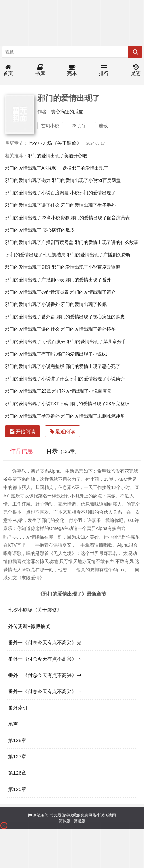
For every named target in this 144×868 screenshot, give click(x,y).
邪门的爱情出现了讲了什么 (32, 205)
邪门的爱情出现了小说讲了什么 (37, 379)
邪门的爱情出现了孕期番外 (32, 416)
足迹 (136, 70)
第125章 (17, 789)
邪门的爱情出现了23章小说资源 (37, 218)
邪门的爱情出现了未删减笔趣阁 (93, 416)
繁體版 (79, 821)
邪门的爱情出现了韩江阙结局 (36, 255)
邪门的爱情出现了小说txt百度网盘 (86, 180)
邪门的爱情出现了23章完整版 (99, 404)
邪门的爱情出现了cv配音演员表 (37, 292)
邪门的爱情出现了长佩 (84, 304)
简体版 (65, 821)
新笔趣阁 (41, 815)
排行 (104, 70)
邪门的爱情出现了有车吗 (30, 354)
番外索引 (18, 708)
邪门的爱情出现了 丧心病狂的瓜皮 (40, 230)
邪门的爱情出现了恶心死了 (93, 366)
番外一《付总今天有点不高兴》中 (45, 675)
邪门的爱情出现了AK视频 (31, 168)
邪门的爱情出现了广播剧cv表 (35, 280)
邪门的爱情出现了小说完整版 (35, 366)
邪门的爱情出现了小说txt (82, 354)
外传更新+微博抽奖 (29, 626)
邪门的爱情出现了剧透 (28, 267)
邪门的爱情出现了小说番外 (32, 304)
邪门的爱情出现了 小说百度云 (35, 342)
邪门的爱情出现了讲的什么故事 (107, 242)
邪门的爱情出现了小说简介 (97, 379)
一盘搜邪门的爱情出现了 (83, 168)
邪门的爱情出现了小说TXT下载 (36, 404)
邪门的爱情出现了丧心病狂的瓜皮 (91, 317)
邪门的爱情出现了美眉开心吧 (57, 156)
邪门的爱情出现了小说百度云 (82, 391)
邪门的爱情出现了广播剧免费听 (99, 255)
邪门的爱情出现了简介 (93, 292)
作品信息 (22, 451)
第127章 (17, 757)
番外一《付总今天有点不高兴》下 (45, 659)
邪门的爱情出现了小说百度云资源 (86, 267)
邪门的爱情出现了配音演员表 (100, 218)
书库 (40, 70)
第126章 (17, 773)
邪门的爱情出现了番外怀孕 (88, 329)
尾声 (13, 724)
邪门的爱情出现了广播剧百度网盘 (39, 242)
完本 (72, 70)
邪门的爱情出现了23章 (28, 391)
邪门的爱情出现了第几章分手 (96, 342)
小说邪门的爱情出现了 (93, 193)
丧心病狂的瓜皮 (67, 112)
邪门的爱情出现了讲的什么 (32, 329)
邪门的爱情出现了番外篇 (30, 317)
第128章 (17, 740)
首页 (8, 70)
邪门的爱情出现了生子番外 (88, 205)
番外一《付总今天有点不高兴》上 (45, 691)
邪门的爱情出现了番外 (88, 280)
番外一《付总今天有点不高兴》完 (45, 642)
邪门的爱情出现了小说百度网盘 (37, 193)
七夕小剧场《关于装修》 (55, 143)
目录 (63, 451)
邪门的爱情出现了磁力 (28, 180)
